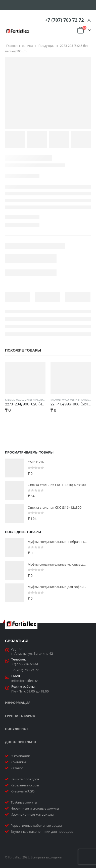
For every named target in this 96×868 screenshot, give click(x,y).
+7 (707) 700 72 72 (64, 20)
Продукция (46, 46)
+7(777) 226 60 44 (25, 664)
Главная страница (20, 46)
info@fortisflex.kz (25, 681)
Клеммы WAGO (14, 400)
